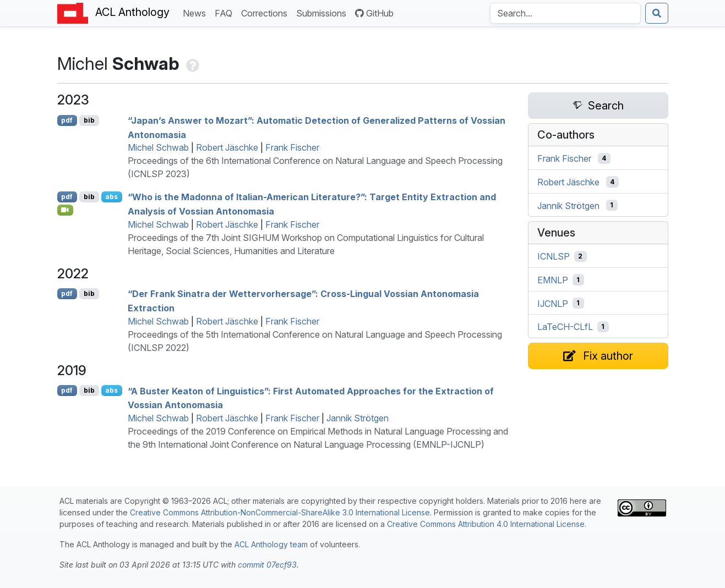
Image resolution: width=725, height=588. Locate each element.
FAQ (226, 12)
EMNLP (553, 280)
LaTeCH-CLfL (565, 327)
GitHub (374, 13)
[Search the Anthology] (565, 13)
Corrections (266, 12)
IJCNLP (553, 303)
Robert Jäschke (227, 147)
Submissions (323, 12)
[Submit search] (657, 13)
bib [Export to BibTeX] (89, 120)
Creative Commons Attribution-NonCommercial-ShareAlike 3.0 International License (280, 512)
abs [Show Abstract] (111, 197)
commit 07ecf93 (267, 565)
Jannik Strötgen (358, 418)
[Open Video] (66, 210)
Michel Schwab (158, 147)
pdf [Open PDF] (67, 120)
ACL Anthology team (271, 544)
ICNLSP (554, 256)
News (197, 12)
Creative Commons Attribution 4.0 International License (486, 524)
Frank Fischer (292, 147)
